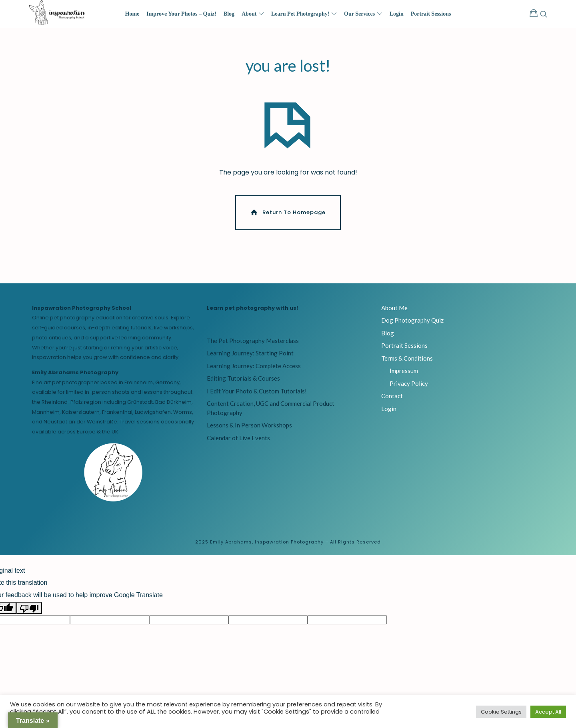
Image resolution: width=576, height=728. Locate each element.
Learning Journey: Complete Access (254, 369)
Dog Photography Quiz (412, 324)
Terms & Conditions (407, 361)
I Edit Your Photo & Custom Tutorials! (257, 394)
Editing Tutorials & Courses (243, 382)
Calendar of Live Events (238, 441)
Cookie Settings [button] (501, 712)
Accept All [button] (548, 712)
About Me (394, 311)
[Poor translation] (29, 611)
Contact (392, 399)
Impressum (404, 374)
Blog (388, 336)
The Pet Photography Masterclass (253, 344)
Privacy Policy (409, 387)
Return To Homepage (287, 216)
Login (389, 412)
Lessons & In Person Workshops (249, 429)
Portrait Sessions (404, 349)
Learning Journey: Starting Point (250, 357)
